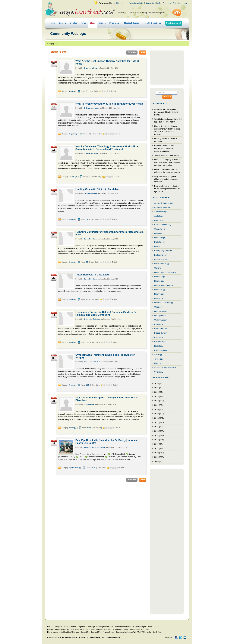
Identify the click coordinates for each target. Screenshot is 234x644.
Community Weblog (89, 629)
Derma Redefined (91, 193)
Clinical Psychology (163, 225)
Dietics (157, 246)
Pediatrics (159, 324)
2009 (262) (159, 457)
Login (185, 3)
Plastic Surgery (161, 333)
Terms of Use (96, 632)
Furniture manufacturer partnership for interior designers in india (164, 148)
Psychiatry (159, 337)
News (83, 23)
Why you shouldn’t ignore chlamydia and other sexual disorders (166, 179)
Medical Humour (132, 23)
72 (89, 177)
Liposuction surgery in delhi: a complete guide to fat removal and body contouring (167, 162)
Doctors (50, 627)
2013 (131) (159, 440)
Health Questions (153, 23)
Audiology (159, 216)
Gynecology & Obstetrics (165, 272)
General (72, 91)
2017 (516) (159, 422)
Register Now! (174, 23)
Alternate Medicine (162, 207)
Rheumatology (161, 350)
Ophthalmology (75, 468)
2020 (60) (158, 409)
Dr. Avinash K (89, 405)
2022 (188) (159, 401)
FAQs (159, 3)
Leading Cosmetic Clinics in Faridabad (97, 189)
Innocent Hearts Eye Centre (95, 447)
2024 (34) (158, 392)
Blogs (93, 23)
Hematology (159, 277)
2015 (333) (159, 431)
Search (62, 23)
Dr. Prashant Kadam (92, 108)
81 (87, 219)
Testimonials (117, 629)
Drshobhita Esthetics (92, 319)
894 (87, 385)
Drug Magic (115, 23)
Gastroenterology (162, 264)
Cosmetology (160, 229)
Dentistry (158, 233)
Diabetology (159, 242)
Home (53, 23)
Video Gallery (129, 629)
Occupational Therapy (164, 303)
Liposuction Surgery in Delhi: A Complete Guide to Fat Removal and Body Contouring (106, 313)
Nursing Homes (70, 627)
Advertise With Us (136, 3)
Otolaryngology (161, 320)
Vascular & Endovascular (165, 368)
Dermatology (160, 238)
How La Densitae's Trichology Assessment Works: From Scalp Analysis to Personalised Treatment (107, 148)
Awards (76, 632)
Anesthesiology (161, 212)
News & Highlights (55, 629)
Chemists (98, 627)
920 (87, 342)
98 (87, 299)
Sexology (72, 428)
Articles (73, 23)
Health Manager (105, 629)
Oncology (158, 307)
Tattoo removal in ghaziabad (166, 155)
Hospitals (59, 627)
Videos (102, 23)
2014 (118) (159, 435)
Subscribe (177, 3)
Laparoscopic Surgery (164, 285)
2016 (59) (158, 427)
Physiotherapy (160, 329)
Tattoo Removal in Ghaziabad (92, 275)
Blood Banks (108, 627)
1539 (89, 428)
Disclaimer (120, 632)
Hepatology (73, 134)
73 (87, 262)
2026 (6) (158, 383)
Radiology (159, 346)
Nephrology (159, 294)
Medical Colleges (139, 627)
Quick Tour (157, 632)
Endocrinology (160, 255)
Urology (158, 363)
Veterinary (159, 372)
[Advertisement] (167, 68)
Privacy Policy (109, 632)
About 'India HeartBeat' (63, 632)
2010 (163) (159, 453)
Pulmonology (160, 342)
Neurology (159, 298)
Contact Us (150, 3)
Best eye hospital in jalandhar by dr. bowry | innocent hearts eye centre (167, 189)
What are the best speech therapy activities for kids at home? (166, 112)
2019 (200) (159, 414)
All (56, 44)
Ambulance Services (123, 627)
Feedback (167, 3)
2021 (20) (158, 405)
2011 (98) (158, 448)
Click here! (120, 3)
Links (149, 632)
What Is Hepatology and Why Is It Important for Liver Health (109, 104)
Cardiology (159, 220)
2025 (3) (158, 388)
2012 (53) (158, 444)
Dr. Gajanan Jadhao (91, 153)
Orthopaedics (160, 316)
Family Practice (161, 259)
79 (89, 134)
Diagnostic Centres (85, 627)
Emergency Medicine (163, 251)
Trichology (73, 177)
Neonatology (160, 290)
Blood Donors (153, 627)
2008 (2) (158, 461)
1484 (93, 468)
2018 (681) (159, 418)
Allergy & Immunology (164, 203)
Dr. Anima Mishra (90, 68)
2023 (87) (158, 396)
